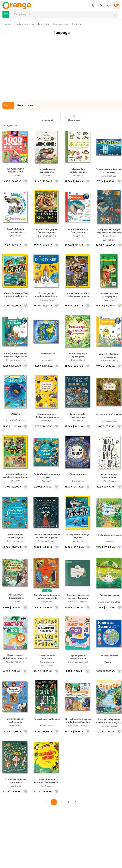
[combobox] (61, 14)
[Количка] (116, 6)
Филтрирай (74, 118)
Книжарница (21, 24)
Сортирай (47, 118)
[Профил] (107, 6)
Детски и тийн (40, 24)
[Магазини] (93, 6)
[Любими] (100, 6)
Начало (7, 24)
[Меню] (6, 14)
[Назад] (4, 33)
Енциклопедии (60, 24)
